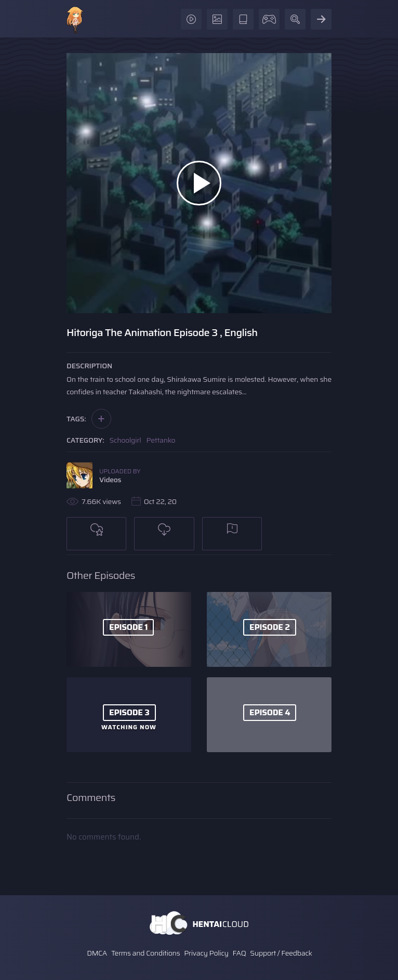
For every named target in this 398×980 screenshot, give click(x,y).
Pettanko (161, 440)
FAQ (240, 953)
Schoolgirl (125, 440)
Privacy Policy (206, 953)
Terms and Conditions (145, 953)
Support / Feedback (281, 953)
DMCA (97, 953)
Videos (110, 480)
